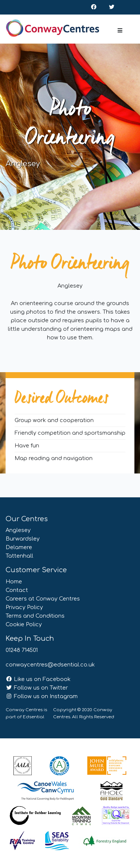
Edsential (34, 717)
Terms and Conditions (35, 616)
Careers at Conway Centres (43, 599)
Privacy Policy (24, 607)
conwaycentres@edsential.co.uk (50, 665)
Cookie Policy (24, 624)
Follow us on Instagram (42, 696)
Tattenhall (19, 556)
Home (14, 582)
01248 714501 (22, 650)
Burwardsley (23, 539)
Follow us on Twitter (37, 688)
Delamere (19, 547)
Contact (17, 590)
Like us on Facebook (38, 679)
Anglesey (18, 530)
